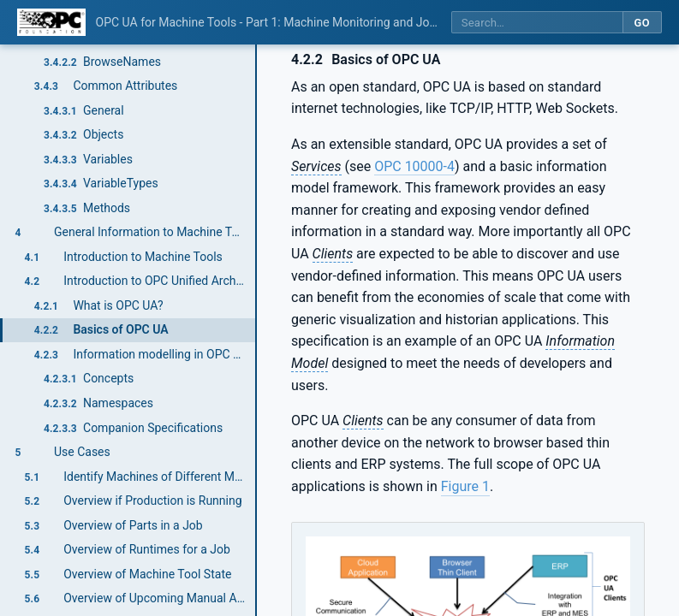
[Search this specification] (537, 23)
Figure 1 (465, 486)
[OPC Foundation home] (51, 22)
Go (642, 23)
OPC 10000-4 (414, 166)
